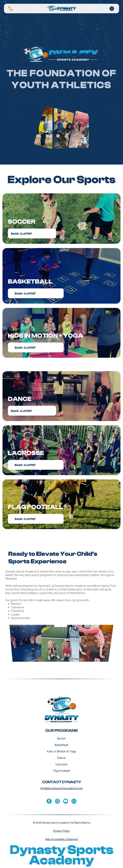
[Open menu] (112, 9)
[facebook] (49, 802)
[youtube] (66, 802)
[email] (74, 802)
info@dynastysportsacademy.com (61, 788)
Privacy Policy (61, 831)
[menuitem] (61, 738)
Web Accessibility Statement (62, 839)
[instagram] (57, 802)
